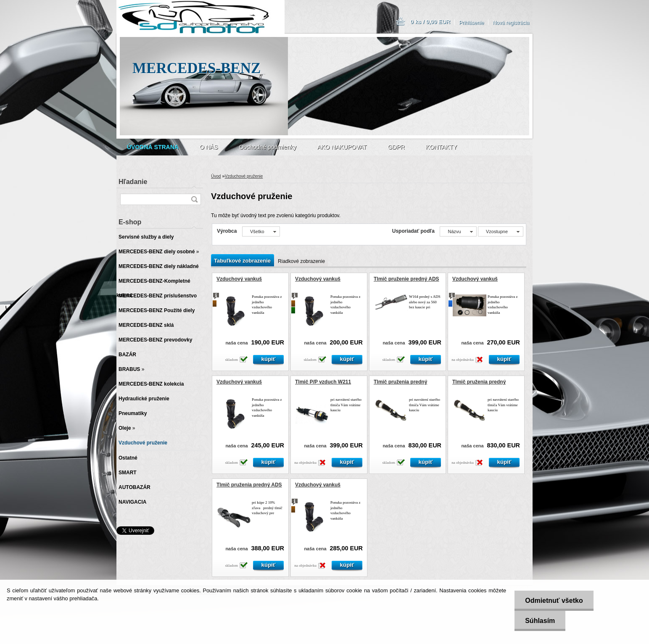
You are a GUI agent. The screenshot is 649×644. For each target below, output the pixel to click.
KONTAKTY (441, 147)
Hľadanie (133, 182)
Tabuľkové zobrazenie (242, 261)
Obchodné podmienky (267, 147)
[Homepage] (153, 147)
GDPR (396, 147)
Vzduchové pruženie (244, 176)
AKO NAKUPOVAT (342, 147)
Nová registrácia (511, 23)
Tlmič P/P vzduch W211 (323, 382)
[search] (194, 199)
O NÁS (209, 147)
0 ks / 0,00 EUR (430, 22)
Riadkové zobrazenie (301, 261)
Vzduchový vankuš (239, 279)
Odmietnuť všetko (554, 601)
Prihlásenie (471, 23)
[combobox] (458, 231)
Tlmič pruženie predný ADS (406, 279)
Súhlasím (540, 621)
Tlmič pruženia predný (400, 382)
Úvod (216, 176)
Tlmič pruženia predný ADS (249, 485)
